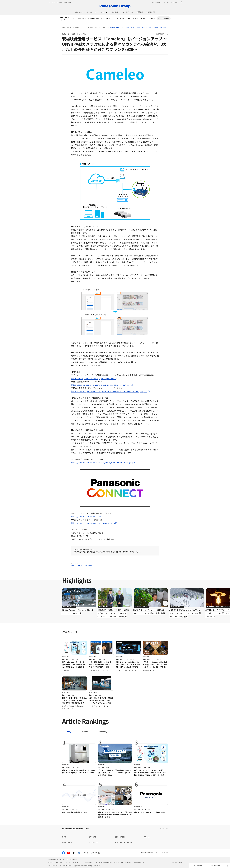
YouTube (61, 859)
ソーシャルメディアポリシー (123, 863)
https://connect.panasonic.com (85, 516)
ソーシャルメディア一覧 (92, 853)
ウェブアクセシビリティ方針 (103, 863)
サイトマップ (60, 863)
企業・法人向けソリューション (97, 27)
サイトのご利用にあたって (74, 863)
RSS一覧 (163, 852)
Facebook (52, 859)
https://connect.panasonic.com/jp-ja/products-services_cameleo (101, 385)
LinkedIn (73, 859)
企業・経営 (82, 18)
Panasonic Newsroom (76, 829)
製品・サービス (106, 18)
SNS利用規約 (88, 863)
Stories (153, 18)
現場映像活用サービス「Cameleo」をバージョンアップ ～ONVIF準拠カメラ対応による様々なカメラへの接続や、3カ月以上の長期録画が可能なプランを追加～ (157, 27)
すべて (74, 18)
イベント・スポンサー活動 (137, 18)
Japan (64, 18)
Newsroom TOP (67, 27)
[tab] (85, 732)
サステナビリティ (120, 18)
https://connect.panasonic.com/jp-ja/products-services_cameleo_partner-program (109, 391)
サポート (50, 863)
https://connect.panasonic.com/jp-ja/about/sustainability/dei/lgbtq (102, 463)
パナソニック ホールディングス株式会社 (60, 2)
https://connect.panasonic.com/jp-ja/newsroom (93, 523)
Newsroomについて (148, 852)
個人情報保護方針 (139, 863)
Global (163, 828)
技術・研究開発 (94, 18)
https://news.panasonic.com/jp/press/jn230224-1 (93, 378)
